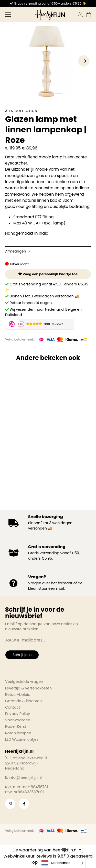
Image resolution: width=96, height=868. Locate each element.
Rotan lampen (18, 733)
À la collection (21, 111)
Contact (13, 707)
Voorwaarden (18, 720)
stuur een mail (51, 588)
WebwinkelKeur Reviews (28, 856)
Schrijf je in (22, 655)
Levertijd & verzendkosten (28, 688)
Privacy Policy (18, 714)
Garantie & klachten (23, 701)
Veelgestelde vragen (24, 682)
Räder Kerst (16, 726)
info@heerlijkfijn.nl (25, 777)
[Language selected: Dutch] (62, 863)
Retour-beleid (18, 695)
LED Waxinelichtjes (22, 739)
